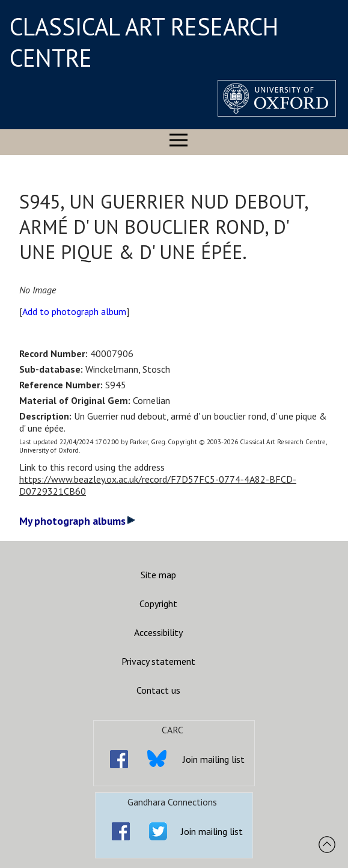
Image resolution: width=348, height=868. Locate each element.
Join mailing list (214, 759)
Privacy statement (158, 661)
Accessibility (158, 632)
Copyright (158, 604)
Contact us (158, 690)
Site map (158, 575)
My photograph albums (77, 521)
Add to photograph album (74, 311)
